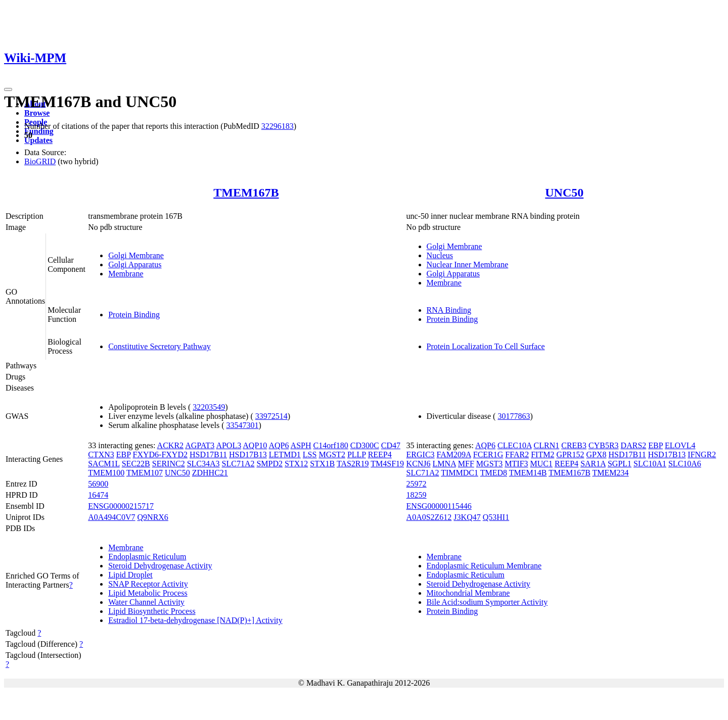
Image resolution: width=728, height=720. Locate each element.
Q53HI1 (496, 517)
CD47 (391, 445)
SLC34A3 (203, 464)
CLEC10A (515, 445)
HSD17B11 (208, 454)
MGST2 (332, 454)
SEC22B (136, 464)
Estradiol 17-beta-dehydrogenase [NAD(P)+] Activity (195, 620)
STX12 (296, 464)
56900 (98, 484)
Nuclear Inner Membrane (468, 265)
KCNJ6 (419, 464)
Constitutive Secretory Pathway (160, 346)
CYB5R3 (604, 445)
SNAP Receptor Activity (148, 584)
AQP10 (255, 445)
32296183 (278, 126)
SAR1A (593, 464)
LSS (310, 454)
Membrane (126, 274)
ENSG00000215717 (121, 506)
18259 (417, 495)
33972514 (271, 416)
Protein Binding (134, 315)
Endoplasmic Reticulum (147, 557)
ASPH (301, 445)
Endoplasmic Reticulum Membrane (484, 566)
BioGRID (40, 161)
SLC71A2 (238, 464)
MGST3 (489, 464)
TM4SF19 (387, 464)
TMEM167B (246, 193)
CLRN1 (547, 445)
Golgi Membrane (136, 255)
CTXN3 (101, 454)
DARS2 (634, 445)
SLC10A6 (685, 464)
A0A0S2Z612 (429, 517)
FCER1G (488, 454)
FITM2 (542, 454)
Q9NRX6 (153, 517)
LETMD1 (285, 454)
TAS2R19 (353, 464)
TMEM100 (106, 473)
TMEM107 (145, 473)
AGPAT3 (200, 445)
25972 (417, 484)
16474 (98, 495)
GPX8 (597, 454)
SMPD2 (269, 464)
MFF (466, 464)
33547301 (242, 425)
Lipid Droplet (130, 575)
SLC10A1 (650, 464)
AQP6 (279, 445)
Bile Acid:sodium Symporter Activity (487, 602)
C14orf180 (330, 445)
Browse (37, 113)
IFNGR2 (702, 454)
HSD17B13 (248, 454)
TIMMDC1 (460, 473)
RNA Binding (449, 310)
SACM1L (104, 464)
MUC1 (541, 464)
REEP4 (380, 454)
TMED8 (494, 473)
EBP (124, 454)
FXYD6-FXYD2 (160, 454)
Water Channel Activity (146, 602)
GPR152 (570, 454)
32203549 (209, 407)
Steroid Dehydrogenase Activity (160, 566)
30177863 (514, 416)
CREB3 (574, 445)
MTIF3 (516, 464)
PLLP (357, 454)
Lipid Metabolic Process (148, 593)
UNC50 (564, 193)
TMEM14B (528, 473)
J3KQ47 (467, 517)
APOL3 (229, 445)
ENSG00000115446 (439, 506)
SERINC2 (169, 464)
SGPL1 (620, 464)
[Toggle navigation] (8, 89)
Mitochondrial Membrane (468, 593)
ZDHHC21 (210, 473)
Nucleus (440, 255)
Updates (38, 140)
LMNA (444, 464)
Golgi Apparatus (135, 265)
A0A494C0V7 (111, 517)
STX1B (322, 464)
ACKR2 (170, 445)
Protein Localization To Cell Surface (486, 346)
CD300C (365, 445)
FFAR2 (517, 454)
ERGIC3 (421, 454)
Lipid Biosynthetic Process (152, 611)
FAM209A (454, 454)
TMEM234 (611, 473)
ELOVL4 (680, 445)
